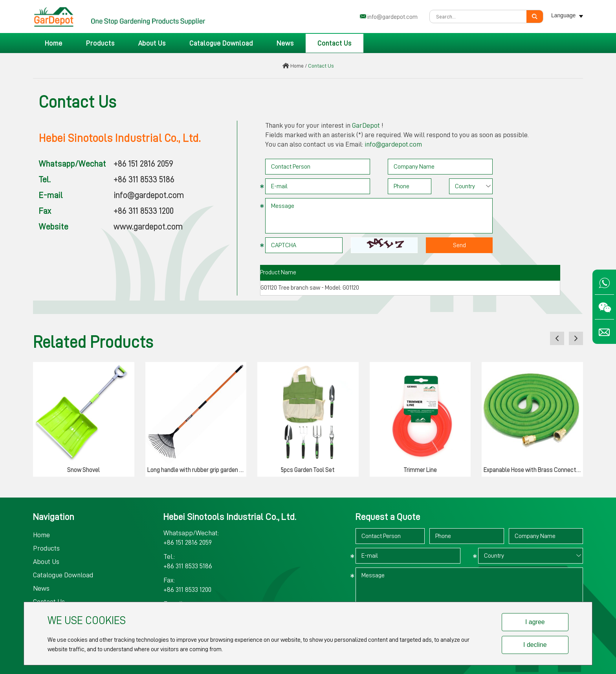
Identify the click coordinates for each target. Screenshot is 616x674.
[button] (557, 338)
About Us (152, 43)
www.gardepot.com (148, 227)
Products (100, 43)
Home (54, 43)
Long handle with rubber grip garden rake (197, 470)
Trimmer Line (420, 470)
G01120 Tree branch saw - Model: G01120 (310, 288)
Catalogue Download (221, 43)
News (285, 43)
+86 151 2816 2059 (143, 164)
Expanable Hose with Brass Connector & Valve (533, 470)
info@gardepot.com (392, 17)
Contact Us (335, 43)
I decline (535, 645)
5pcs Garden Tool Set (308, 470)
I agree (535, 622)
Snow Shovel (83, 470)
